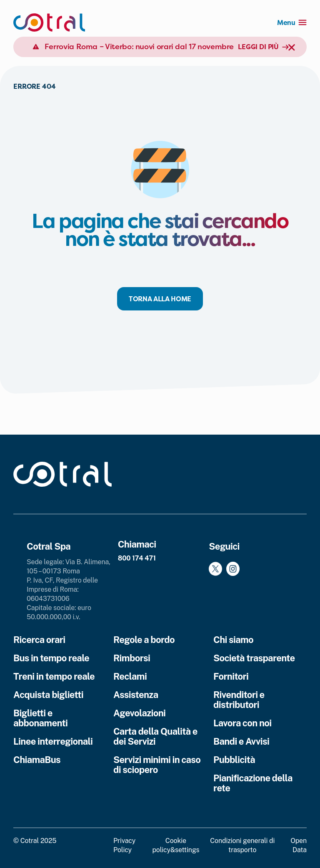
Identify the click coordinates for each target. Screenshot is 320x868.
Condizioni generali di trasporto (242, 845)
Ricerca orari (39, 640)
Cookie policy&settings (176, 845)
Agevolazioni (139, 713)
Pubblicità (234, 760)
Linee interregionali (53, 741)
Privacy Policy (124, 845)
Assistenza (136, 695)
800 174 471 (137, 558)
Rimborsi (132, 658)
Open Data (299, 845)
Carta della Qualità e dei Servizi (155, 736)
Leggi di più (263, 47)
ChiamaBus (37, 760)
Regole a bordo (144, 640)
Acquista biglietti (48, 695)
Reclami (130, 676)
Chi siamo (233, 640)
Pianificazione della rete (253, 783)
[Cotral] (49, 23)
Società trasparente (254, 658)
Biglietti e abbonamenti (40, 718)
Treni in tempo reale (54, 676)
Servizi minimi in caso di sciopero (157, 765)
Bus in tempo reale (51, 658)
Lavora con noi (242, 723)
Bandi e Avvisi (241, 741)
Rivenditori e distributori (239, 700)
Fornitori (231, 676)
